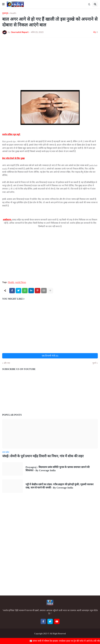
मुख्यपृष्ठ (5, 13)
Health (13, 13)
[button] (3, 4)
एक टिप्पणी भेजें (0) (50, 356)
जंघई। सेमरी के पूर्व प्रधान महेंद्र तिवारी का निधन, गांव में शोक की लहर (43, 456)
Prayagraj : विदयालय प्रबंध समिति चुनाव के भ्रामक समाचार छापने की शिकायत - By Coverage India (58, 469)
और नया (7, 363)
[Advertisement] (50, 62)
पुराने (94, 363)
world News (21, 282)
